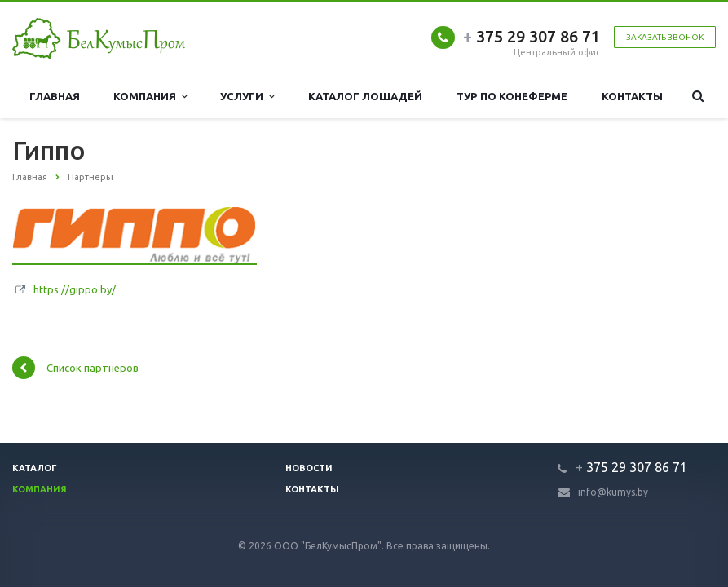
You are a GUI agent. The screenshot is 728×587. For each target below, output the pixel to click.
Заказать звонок (665, 37)
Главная (55, 97)
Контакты (632, 97)
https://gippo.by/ (75, 289)
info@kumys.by (613, 492)
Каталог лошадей (366, 97)
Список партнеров (75, 368)
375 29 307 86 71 (532, 36)
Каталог (35, 468)
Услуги (247, 97)
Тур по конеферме (512, 97)
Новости (309, 468)
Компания (150, 97)
